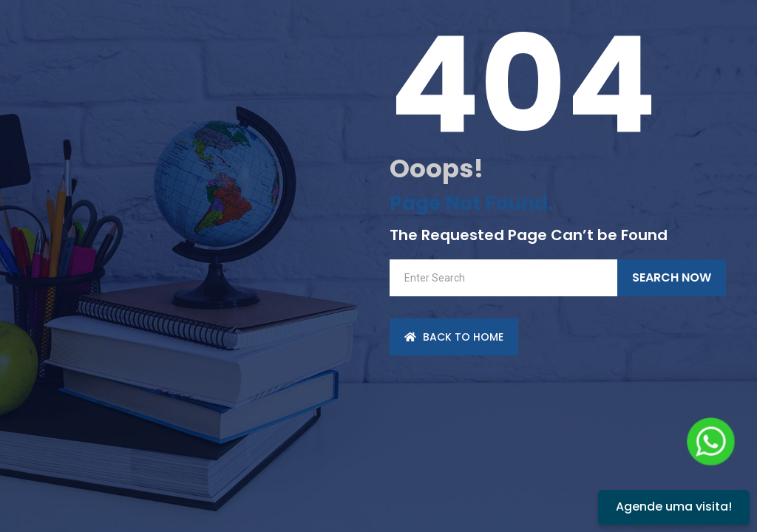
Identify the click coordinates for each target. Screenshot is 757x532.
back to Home (454, 337)
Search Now (672, 277)
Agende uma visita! (674, 507)
